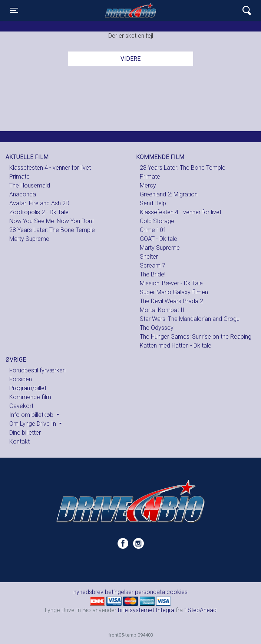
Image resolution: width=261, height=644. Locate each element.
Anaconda (23, 194)
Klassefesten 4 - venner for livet (50, 168)
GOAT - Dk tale (158, 239)
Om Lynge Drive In (33, 424)
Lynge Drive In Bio (130, 10)
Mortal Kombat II (162, 310)
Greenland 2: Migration (169, 194)
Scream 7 (153, 265)
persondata (150, 592)
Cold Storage (157, 221)
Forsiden (21, 379)
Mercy (148, 185)
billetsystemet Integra (146, 610)
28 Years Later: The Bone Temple (52, 230)
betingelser (119, 592)
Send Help (153, 203)
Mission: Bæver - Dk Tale (171, 283)
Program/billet (28, 388)
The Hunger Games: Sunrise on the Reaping (196, 337)
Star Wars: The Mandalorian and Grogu (190, 319)
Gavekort (21, 406)
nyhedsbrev (88, 592)
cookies (177, 592)
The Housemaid (30, 185)
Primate (19, 177)
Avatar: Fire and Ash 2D (39, 203)
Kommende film (30, 397)
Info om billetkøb (32, 415)
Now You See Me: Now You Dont (52, 221)
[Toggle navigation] (14, 10)
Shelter (149, 257)
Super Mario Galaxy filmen (174, 292)
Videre (130, 59)
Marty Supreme (29, 239)
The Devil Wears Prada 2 (171, 301)
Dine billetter (25, 433)
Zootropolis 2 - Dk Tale (39, 212)
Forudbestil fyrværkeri (37, 370)
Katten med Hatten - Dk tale (176, 346)
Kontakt (19, 441)
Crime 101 (153, 230)
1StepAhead (200, 610)
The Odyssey (157, 328)
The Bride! (153, 274)
